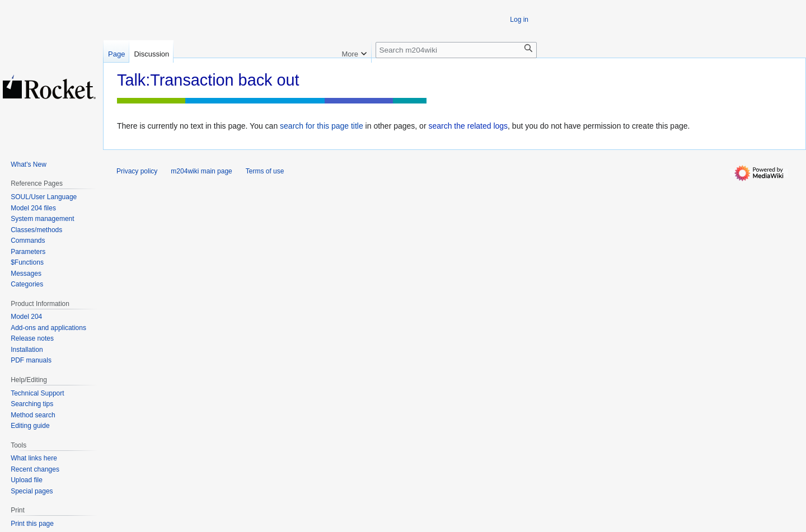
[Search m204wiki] (456, 50)
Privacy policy (137, 171)
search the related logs (468, 126)
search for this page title (322, 126)
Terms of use (265, 171)
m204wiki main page (201, 171)
